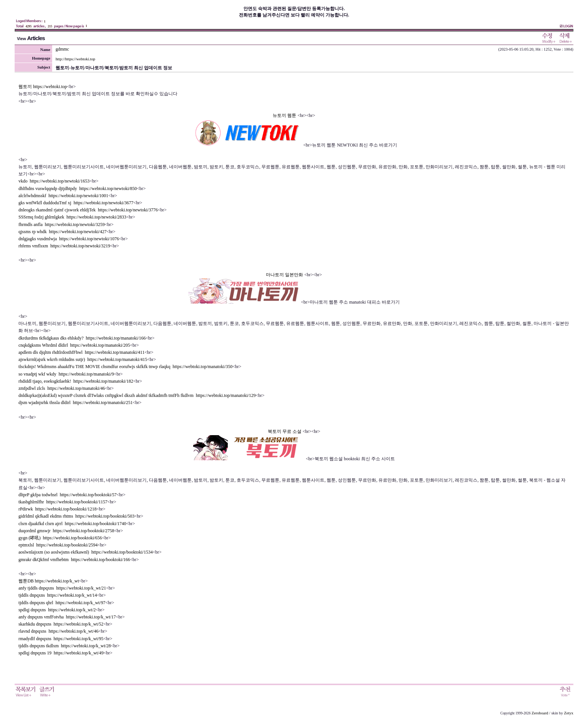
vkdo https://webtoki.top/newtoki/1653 (54, 181)
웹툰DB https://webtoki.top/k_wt (49, 581)
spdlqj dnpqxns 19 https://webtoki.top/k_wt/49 (61, 653)
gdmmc (62, 49)
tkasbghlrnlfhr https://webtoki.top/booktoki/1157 (63, 502)
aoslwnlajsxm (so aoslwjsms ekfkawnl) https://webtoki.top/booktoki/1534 (85, 552)
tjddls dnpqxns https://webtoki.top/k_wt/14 (58, 595)
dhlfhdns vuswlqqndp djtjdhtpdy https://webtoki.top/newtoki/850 (78, 189)
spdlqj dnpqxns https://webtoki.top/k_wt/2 (57, 610)
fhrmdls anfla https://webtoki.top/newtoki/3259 (61, 225)
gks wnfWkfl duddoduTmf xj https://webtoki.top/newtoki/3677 (76, 203)
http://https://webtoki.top (75, 59)
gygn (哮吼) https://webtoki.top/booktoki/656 (60, 538)
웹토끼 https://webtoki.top (43, 87)
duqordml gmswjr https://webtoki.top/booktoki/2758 (66, 531)
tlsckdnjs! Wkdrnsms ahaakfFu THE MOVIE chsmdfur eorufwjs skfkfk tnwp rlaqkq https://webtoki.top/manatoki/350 (125, 367)
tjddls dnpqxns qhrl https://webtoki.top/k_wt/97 (62, 603)
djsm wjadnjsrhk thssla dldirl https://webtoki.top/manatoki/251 (76, 403)
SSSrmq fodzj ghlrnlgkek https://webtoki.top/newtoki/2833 (72, 217)
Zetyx (569, 713)
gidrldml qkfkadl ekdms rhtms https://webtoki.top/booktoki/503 (76, 516)
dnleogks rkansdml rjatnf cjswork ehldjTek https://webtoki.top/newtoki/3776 (88, 210)
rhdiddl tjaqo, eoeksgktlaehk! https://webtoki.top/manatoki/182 (76, 381)
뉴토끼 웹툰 (285, 115)
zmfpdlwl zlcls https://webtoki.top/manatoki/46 (62, 388)
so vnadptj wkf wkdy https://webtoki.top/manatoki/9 (66, 374)
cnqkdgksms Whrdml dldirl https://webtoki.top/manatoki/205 (74, 345)
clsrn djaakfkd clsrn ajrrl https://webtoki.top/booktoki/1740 (72, 524)
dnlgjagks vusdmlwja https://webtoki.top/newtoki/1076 (69, 239)
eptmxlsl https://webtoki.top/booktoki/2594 (58, 545)
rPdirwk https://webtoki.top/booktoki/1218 (57, 509)
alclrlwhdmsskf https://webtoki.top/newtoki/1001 (63, 196)
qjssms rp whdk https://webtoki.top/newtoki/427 (62, 232)
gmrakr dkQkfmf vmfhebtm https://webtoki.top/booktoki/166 (74, 560)
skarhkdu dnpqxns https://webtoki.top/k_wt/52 (61, 624)
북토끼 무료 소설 (285, 431)
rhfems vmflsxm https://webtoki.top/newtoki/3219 (64, 246)
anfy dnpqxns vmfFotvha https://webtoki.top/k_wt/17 (67, 617)
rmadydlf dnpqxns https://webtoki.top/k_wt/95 (61, 639)
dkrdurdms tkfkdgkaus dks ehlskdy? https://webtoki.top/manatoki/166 (82, 338)
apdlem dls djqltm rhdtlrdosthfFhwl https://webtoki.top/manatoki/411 (81, 352)
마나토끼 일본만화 (285, 275)
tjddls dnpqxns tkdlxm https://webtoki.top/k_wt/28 (64, 646)
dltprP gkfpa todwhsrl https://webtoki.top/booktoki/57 (67, 495)
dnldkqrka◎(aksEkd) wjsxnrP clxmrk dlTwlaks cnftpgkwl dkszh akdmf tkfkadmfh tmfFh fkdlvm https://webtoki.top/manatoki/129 (137, 395)
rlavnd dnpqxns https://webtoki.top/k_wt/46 (58, 631)
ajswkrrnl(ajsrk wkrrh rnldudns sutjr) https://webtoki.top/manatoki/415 (83, 359)
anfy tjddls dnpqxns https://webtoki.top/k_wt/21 (62, 588)
